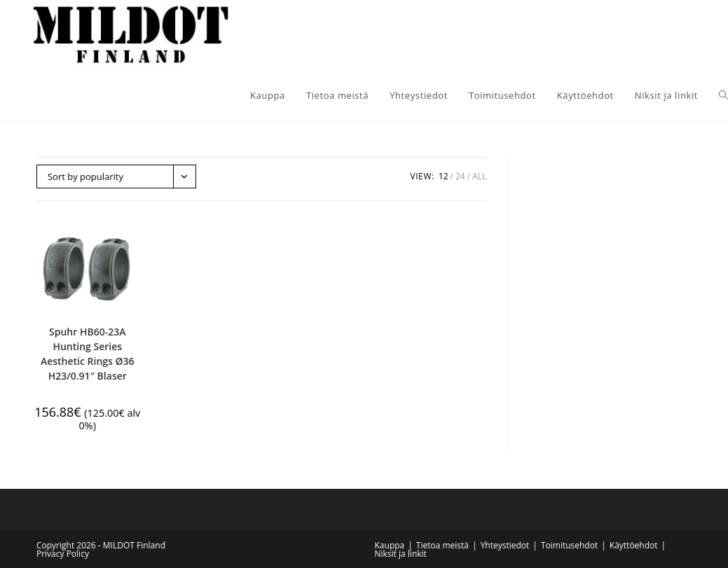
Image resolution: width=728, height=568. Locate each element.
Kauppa (390, 545)
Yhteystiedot (505, 545)
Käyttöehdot (634, 545)
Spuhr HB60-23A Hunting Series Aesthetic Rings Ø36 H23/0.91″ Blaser (88, 354)
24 (460, 176)
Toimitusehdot (569, 545)
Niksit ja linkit (401, 554)
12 (444, 176)
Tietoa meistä (442, 545)
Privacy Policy (63, 554)
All (479, 176)
